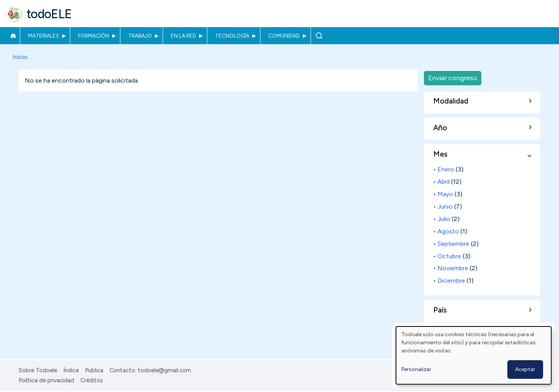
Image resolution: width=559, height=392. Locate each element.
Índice (71, 370)
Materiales (43, 36)
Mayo (445, 194)
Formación (94, 36)
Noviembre (453, 268)
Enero (446, 169)
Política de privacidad (46, 380)
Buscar (319, 36)
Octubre (449, 256)
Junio (445, 206)
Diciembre (451, 281)
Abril (444, 182)
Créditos (92, 380)
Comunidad (284, 36)
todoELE (49, 14)
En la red (183, 36)
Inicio (13, 36)
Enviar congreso (453, 78)
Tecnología (232, 36)
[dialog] (474, 355)
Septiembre (453, 244)
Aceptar (525, 369)
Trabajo (140, 36)
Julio (444, 219)
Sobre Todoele (38, 370)
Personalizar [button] (416, 369)
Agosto (448, 231)
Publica (94, 370)
